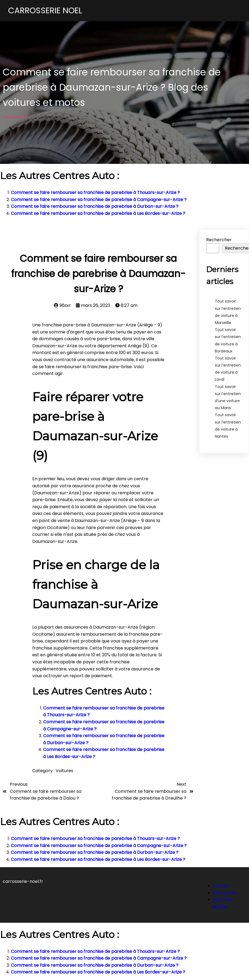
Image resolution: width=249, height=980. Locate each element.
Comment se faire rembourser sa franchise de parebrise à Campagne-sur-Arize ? (99, 200)
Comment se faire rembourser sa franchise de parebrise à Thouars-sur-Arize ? (95, 192)
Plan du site (225, 893)
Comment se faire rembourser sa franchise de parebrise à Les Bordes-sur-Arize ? (98, 213)
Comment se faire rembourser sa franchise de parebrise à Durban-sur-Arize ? (95, 206)
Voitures (64, 771)
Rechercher (219, 240)
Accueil (220, 886)
